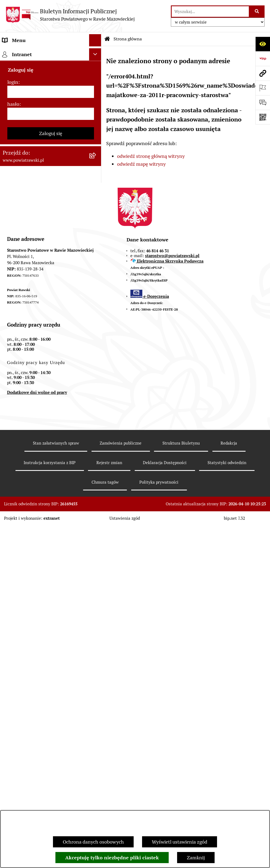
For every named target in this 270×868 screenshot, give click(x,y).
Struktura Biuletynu (181, 785)
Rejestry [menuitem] (11, 399)
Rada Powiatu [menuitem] (17, 77)
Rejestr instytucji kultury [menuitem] (29, 350)
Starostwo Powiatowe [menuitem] (26, 114)
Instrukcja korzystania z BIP (50, 805)
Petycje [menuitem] (10, 326)
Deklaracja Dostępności (165, 805)
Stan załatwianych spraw (56, 785)
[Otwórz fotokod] (263, 117)
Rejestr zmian (109, 805)
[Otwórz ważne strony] (263, 88)
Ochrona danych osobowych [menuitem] (33, 363)
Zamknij (196, 858)
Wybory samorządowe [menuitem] (26, 387)
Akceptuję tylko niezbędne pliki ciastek (112, 858)
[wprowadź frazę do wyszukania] (210, 12)
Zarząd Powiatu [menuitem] (19, 89)
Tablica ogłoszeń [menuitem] (20, 182)
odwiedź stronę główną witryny (151, 156)
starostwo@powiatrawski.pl (172, 598)
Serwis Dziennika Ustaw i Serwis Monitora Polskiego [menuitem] (37, 229)
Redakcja (229, 785)
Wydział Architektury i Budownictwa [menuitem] (42, 258)
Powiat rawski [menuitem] (17, 65)
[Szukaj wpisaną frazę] (257, 12)
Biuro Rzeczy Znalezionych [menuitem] (32, 301)
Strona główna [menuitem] (18, 52)
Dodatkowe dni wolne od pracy (37, 735)
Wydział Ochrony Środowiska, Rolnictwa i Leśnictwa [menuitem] (34, 273)
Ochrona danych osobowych (93, 842)
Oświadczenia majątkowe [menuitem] (30, 150)
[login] (51, 451)
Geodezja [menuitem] (12, 245)
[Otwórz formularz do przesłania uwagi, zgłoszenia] (263, 103)
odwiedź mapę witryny (141, 164)
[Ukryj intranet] (95, 413)
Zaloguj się (51, 492)
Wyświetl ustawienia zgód (180, 842)
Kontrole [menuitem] (12, 375)
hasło (13, 463)
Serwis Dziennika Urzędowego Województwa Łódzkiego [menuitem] (35, 210)
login (13, 441)
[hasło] (51, 473)
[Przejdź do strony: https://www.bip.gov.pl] (263, 59)
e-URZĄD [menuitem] (13, 126)
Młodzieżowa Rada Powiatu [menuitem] (32, 101)
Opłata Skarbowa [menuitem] (21, 194)
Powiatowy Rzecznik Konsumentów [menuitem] (41, 338)
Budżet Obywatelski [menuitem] (24, 138)
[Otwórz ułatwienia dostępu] (263, 44)
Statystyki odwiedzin (227, 805)
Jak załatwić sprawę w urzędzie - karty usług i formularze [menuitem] (43, 166)
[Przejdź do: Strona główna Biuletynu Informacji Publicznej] (107, 39)
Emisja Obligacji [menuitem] (20, 289)
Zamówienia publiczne (121, 785)
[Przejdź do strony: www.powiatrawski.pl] (263, 73)
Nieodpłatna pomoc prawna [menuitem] (32, 314)
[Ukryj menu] (95, 40)
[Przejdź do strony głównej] (70, 15)
